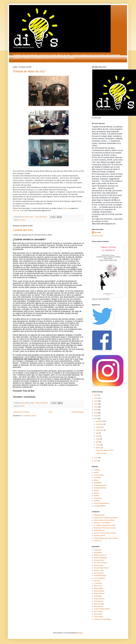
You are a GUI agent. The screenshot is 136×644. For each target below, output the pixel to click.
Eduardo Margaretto (100, 558)
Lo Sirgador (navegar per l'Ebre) (104, 525)
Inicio (50, 412)
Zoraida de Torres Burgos (102, 619)
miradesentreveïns (100, 485)
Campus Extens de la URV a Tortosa (106, 538)
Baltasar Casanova (100, 555)
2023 (96, 401)
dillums (96, 480)
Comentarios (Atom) (29, 416)
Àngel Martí (98, 550)
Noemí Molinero (99, 591)
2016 (96, 458)
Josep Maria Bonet (100, 576)
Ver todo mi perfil (97, 236)
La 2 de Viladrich (99, 578)
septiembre (100, 430)
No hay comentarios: (41, 217)
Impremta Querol (99, 536)
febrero (99, 448)
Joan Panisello (99, 573)
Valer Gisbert (98, 614)
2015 (96, 461)
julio (98, 433)
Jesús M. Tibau (99, 571)
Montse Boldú (98, 588)
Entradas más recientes (21, 412)
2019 (96, 413)
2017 (96, 419)
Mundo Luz (97, 541)
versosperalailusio (100, 506)
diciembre (99, 421)
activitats (97, 470)
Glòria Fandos (98, 565)
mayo (98, 439)
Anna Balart (98, 553)
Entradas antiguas (78, 412)
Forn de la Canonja (100, 563)
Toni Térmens (98, 612)
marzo (98, 445)
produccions (98, 498)
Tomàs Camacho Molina (102, 609)
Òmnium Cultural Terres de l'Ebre (105, 533)
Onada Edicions (99, 530)
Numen (96, 490)
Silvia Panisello (99, 604)
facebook (16, 211)
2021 (96, 407)
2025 (96, 395)
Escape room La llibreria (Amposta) (106, 518)
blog (65, 208)
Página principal (99, 515)
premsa (96, 496)
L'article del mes (23, 230)
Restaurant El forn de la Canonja (105, 528)
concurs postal (99, 475)
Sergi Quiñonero (99, 599)
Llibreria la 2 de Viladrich (102, 523)
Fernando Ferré (99, 560)
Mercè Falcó (98, 586)
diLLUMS (98, 232)
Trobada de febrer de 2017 (29, 71)
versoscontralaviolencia (102, 503)
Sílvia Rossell (98, 606)
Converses (97, 478)
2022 (96, 404)
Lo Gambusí (98, 583)
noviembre (100, 424)
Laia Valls (97, 581)
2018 (96, 416)
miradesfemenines (100, 488)
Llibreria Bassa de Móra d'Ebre (104, 520)
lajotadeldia (98, 483)
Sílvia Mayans (98, 601)
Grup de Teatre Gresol (101, 568)
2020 (96, 410)
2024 (96, 398)
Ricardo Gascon (99, 594)
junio (98, 436)
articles (22, 406)
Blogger (80, 633)
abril (98, 442)
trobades (23, 220)
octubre (99, 427)
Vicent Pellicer (98, 617)
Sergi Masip (98, 596)
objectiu (96, 493)
